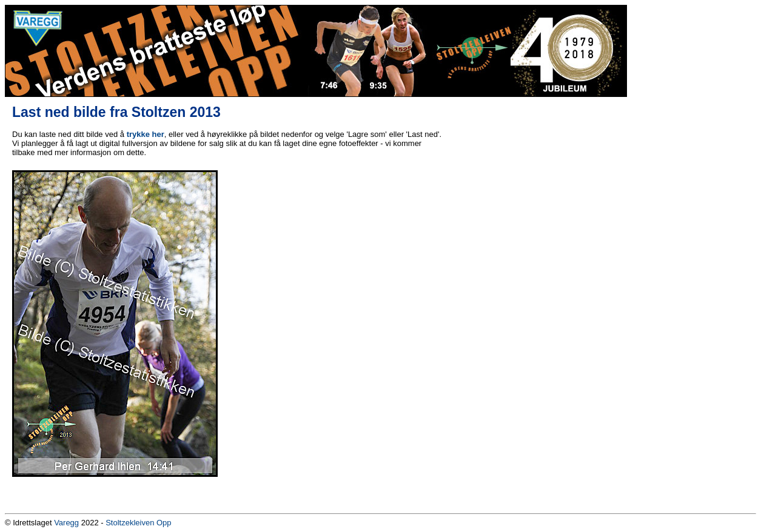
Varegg (66, 523)
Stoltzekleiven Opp (138, 523)
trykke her (146, 134)
